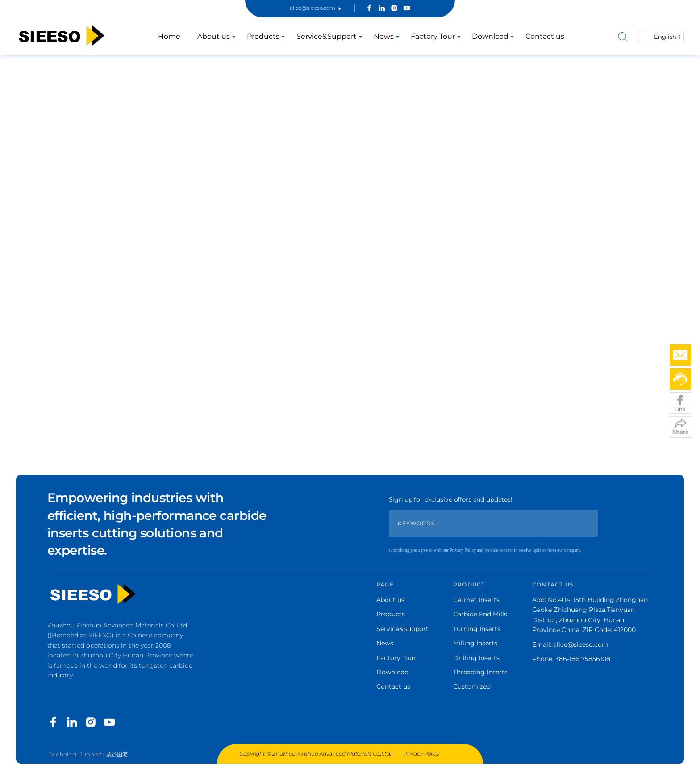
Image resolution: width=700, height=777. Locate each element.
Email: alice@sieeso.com (570, 644)
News (384, 36)
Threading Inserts (480, 672)
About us (214, 36)
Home (169, 36)
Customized (472, 686)
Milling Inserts (475, 643)
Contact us (545, 36)
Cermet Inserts (476, 600)
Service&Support (327, 36)
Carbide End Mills (480, 614)
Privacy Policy (421, 754)
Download (490, 36)
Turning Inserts (477, 629)
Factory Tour (433, 36)
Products (263, 36)
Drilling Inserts (476, 658)
